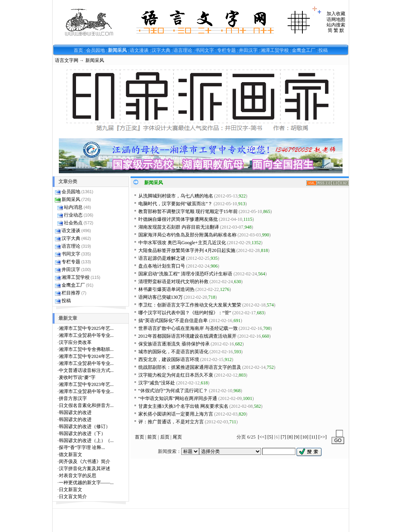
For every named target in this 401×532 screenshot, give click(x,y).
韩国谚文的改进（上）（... (86, 440)
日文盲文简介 (73, 497)
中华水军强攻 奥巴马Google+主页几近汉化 (182, 243)
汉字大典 (161, 50)
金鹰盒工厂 (304, 50)
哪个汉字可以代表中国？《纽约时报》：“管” (185, 313)
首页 (78, 50)
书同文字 (205, 50)
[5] (270, 437)
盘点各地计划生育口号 (162, 266)
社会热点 (73, 223)
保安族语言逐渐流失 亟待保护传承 (174, 344)
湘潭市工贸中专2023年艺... (86, 384)
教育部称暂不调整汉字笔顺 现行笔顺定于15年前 (188, 211)
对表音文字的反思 (78, 476)
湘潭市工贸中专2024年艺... (86, 356)
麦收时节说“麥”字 (77, 377)
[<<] (262, 437)
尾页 (177, 437)
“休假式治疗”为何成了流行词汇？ (173, 391)
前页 (152, 437)
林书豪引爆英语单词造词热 (166, 289)
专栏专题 (226, 50)
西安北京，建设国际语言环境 (169, 359)
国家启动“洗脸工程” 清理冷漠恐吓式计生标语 (185, 274)
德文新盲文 (71, 454)
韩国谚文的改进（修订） (85, 426)
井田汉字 (248, 50)
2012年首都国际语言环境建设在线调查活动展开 (187, 336)
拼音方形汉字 (73, 398)
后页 (165, 437)
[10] (304, 437)
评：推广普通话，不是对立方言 (171, 422)
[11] (313, 437)
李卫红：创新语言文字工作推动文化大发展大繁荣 (190, 305)
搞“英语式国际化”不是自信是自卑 (173, 321)
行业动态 (73, 215)
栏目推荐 (71, 293)
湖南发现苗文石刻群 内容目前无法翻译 (179, 227)
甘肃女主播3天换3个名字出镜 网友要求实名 (183, 406)
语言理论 (183, 50)
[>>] (323, 437)
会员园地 (95, 50)
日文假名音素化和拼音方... (86, 405)
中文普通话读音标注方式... (86, 370)
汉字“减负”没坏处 (157, 383)
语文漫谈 (139, 50)
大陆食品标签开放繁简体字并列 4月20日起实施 (187, 250)
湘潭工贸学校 (275, 50)
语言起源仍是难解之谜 (162, 258)
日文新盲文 (71, 490)
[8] (290, 437)
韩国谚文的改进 (75, 412)
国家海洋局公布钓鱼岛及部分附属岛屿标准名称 (187, 235)
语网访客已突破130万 (161, 297)
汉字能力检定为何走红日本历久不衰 (176, 375)
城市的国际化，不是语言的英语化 (173, 352)
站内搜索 (336, 25)
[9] (297, 437)
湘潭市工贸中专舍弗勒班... (86, 349)
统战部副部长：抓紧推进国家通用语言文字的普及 (190, 367)
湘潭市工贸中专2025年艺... (86, 328)
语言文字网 (67, 60)
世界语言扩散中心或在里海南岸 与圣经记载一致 (188, 328)
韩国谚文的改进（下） (82, 433)
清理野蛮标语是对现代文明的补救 (173, 282)
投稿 (323, 50)
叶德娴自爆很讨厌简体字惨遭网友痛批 (178, 219)
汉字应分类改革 (75, 342)
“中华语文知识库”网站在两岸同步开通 (178, 398)
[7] (283, 437)
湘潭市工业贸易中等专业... (86, 335)
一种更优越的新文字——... (86, 483)
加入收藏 (336, 14)
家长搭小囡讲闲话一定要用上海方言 (176, 414)
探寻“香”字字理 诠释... (82, 447)
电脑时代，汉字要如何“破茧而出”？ (176, 204)
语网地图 (336, 19)
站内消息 (73, 207)
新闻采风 (117, 50)
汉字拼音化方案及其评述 (85, 469)
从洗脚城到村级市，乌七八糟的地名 (176, 196)
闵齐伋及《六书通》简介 (85, 462)
